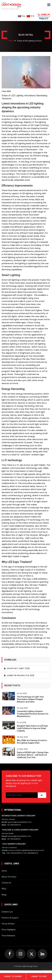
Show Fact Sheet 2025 (17, 668)
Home (11, 41)
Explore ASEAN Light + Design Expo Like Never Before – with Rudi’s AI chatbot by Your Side (33, 755)
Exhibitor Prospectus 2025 (19, 675)
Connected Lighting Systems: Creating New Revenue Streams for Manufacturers (33, 714)
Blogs (4, 895)
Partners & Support (10, 918)
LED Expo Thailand (11, 579)
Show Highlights (9, 930)
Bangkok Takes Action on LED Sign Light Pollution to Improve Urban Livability (32, 728)
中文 (31, 16)
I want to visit (39, 976)
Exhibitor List (7, 912)
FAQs (4, 889)
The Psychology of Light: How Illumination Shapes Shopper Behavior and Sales (30, 699)
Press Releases (8, 936)
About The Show (9, 877)
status (35, 644)
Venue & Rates (8, 924)
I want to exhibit (13, 976)
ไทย (22, 16)
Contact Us (6, 883)
